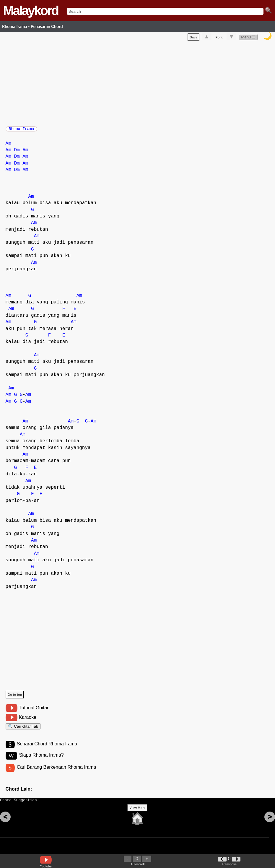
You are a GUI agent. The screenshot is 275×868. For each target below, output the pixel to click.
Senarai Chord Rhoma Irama (47, 749)
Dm (17, 153)
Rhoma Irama (22, 131)
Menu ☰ (248, 38)
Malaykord (31, 10)
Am (8, 147)
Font (219, 38)
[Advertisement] (140, 84)
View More (137, 817)
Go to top (15, 698)
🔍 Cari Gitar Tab (23, 730)
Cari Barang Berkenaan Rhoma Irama (57, 774)
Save (193, 38)
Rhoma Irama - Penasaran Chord (32, 26)
